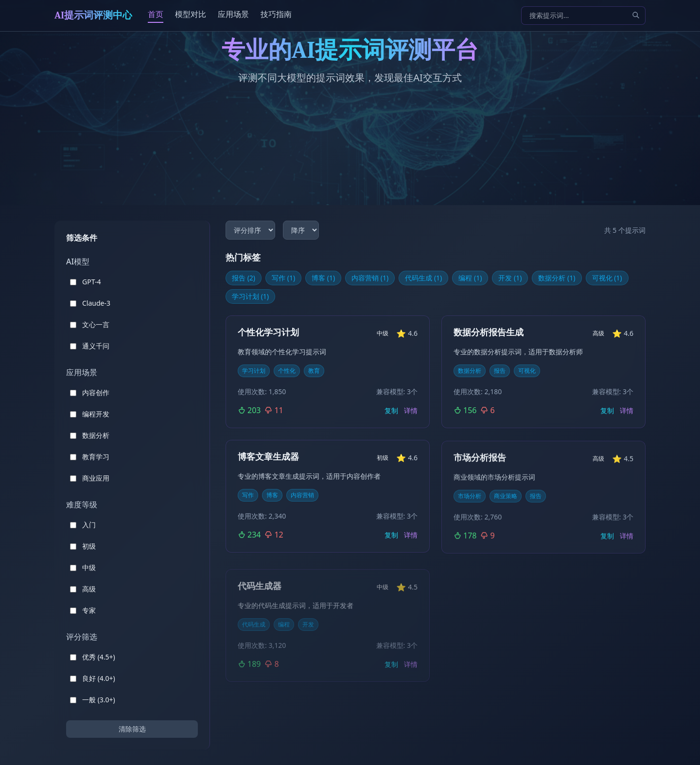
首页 (156, 14)
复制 (391, 410)
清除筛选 (132, 729)
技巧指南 (276, 14)
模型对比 (191, 14)
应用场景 (233, 14)
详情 (411, 410)
